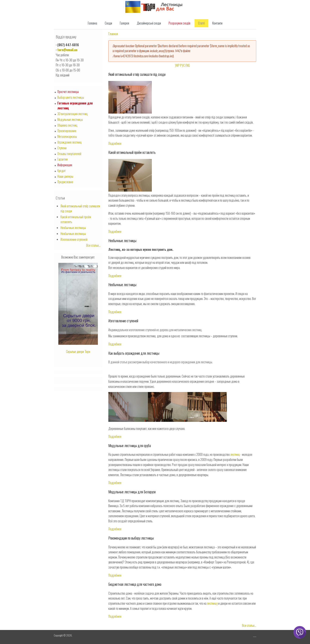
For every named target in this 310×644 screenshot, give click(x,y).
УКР (177, 65)
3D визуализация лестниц (73, 114)
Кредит (61, 171)
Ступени (62, 148)
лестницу (212, 603)
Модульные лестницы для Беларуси (132, 492)
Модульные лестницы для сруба (130, 446)
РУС (182, 65)
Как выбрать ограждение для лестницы (134, 353)
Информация (65, 165)
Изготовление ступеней (123, 321)
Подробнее (115, 143)
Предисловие (65, 182)
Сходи (108, 23)
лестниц (235, 454)
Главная (113, 34)
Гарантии (62, 159)
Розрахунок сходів (180, 23)
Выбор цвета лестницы (71, 97)
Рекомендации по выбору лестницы (131, 538)
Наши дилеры (65, 176)
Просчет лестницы (68, 92)
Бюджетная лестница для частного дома (135, 584)
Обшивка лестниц (67, 125)
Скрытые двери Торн (78, 352)
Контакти (217, 23)
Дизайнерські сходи (149, 23)
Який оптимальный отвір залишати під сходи (137, 74)
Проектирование (67, 131)
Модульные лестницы (70, 119)
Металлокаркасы (67, 136)
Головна (92, 23)
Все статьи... (249, 625)
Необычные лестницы (122, 241)
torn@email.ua (67, 50)
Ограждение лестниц (69, 142)
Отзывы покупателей (69, 154)
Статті (201, 23)
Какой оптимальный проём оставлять (132, 152)
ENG (188, 65)
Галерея (124, 23)
